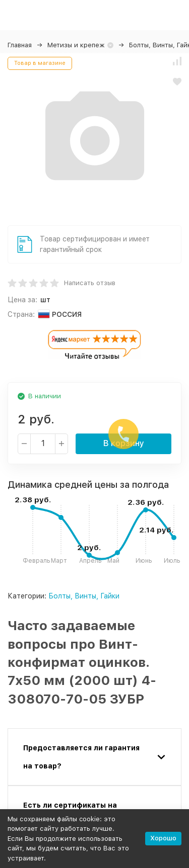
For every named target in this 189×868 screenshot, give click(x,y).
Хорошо (163, 838)
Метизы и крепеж (76, 45)
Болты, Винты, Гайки (84, 596)
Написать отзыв (90, 283)
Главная (20, 45)
